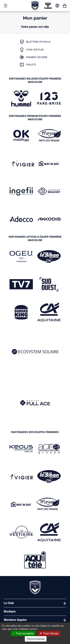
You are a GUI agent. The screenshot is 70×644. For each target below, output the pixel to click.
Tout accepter (23, 633)
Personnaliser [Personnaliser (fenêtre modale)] (36, 639)
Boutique (10, 611)
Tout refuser (49, 633)
